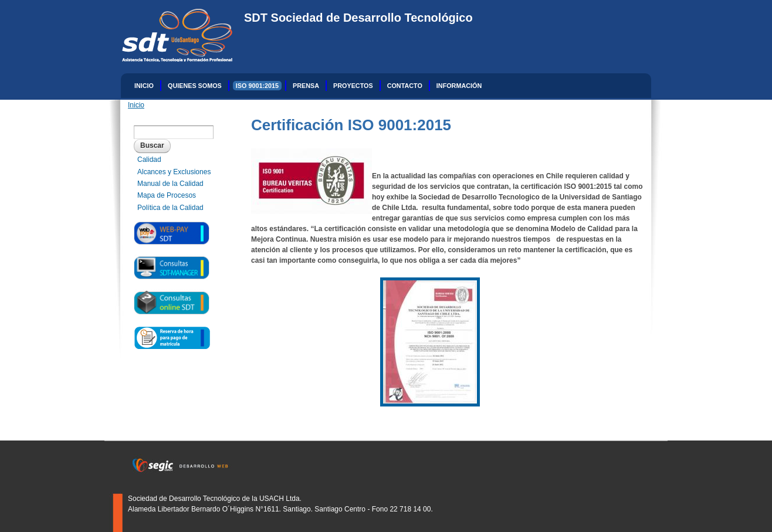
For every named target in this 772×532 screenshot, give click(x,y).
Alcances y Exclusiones (174, 172)
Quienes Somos (195, 86)
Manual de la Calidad (170, 184)
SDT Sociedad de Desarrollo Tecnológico (358, 18)
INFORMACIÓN (459, 86)
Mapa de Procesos (167, 195)
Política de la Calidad (170, 208)
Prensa (306, 86)
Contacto (405, 86)
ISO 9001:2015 (257, 86)
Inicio (144, 86)
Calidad (149, 160)
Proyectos (353, 86)
